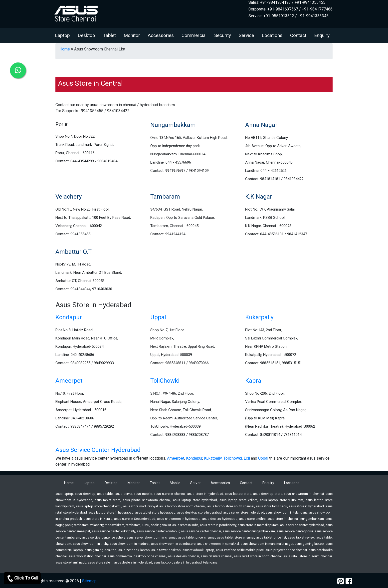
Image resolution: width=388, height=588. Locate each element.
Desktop (86, 35)
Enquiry (322, 35)
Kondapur (69, 317)
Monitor (132, 35)
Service (246, 35)
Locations (272, 35)
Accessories (161, 35)
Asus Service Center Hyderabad (98, 450)
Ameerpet (69, 381)
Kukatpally (259, 317)
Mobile (175, 483)
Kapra (253, 381)
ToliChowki (165, 381)
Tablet (109, 35)
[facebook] (349, 581)
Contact (298, 35)
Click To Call (22, 578)
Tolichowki (233, 458)
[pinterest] (341, 581)
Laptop (62, 35)
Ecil (247, 458)
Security (223, 35)
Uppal (158, 317)
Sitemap (89, 581)
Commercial (194, 35)
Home (65, 49)
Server (195, 483)
